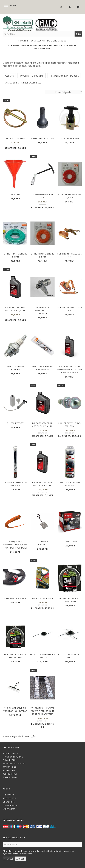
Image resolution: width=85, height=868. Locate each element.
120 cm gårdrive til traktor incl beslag (15, 710)
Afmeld (21, 859)
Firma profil (9, 760)
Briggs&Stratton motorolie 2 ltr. (42, 484)
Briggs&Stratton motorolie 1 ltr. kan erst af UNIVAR (70, 369)
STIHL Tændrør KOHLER (15, 368)
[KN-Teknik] (35, 23)
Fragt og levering (13, 757)
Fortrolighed (10, 753)
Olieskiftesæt (15, 423)
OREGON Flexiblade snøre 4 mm (15, 656)
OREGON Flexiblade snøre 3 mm (70, 600)
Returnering (10, 767)
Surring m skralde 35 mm (70, 309)
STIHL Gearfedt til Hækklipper (42, 368)
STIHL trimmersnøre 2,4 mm (42, 255)
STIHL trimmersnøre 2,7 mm (70, 196)
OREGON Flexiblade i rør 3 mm (70, 484)
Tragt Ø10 (15, 194)
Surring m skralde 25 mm (70, 255)
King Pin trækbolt (42, 598)
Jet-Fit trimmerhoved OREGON (42, 656)
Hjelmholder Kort (70, 138)
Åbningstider (10, 774)
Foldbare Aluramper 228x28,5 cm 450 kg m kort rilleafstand (42, 711)
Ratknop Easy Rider (15, 598)
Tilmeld (9, 859)
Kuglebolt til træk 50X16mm (70, 425)
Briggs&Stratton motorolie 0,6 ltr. (15, 309)
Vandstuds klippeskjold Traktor (42, 310)
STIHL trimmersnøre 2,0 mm (15, 255)
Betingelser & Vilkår (14, 764)
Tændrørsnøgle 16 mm (42, 196)
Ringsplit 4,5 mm (15, 138)
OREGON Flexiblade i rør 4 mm (15, 484)
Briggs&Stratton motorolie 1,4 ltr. (42, 425)
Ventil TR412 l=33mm (42, 138)
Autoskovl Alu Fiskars (42, 543)
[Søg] (78, 34)
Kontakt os (9, 771)
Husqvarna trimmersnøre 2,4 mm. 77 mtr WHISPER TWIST (15, 545)
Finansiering (10, 777)
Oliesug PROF (70, 542)
